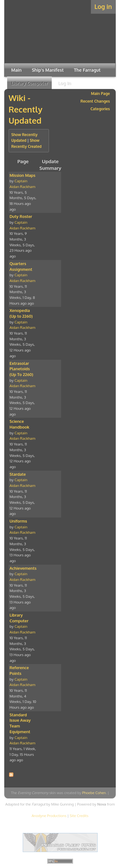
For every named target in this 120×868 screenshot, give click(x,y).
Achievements (23, 568)
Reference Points (19, 670)
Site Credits (79, 816)
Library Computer (19, 618)
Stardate (18, 474)
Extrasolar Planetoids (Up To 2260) (21, 369)
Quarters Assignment (21, 266)
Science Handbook (20, 424)
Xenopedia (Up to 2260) (21, 313)
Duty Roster (21, 216)
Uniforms (18, 521)
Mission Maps (23, 175)
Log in (103, 7)
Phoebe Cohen (94, 793)
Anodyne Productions (49, 816)
